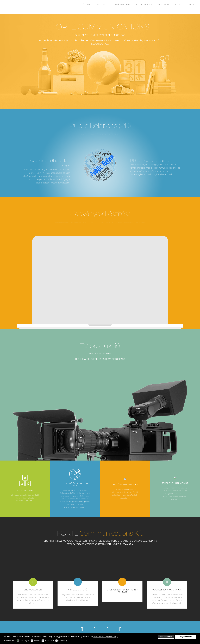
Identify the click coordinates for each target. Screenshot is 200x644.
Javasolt (37, 641)
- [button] (118, 637)
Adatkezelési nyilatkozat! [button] (105, 637)
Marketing (62, 641)
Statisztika (49, 641)
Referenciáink (144, 4)
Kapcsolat (164, 4)
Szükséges (24, 641)
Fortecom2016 (9, 7)
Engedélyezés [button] (186, 637)
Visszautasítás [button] (166, 637)
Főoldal (86, 4)
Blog (178, 4)
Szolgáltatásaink (121, 4)
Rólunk (101, 4)
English (191, 4)
